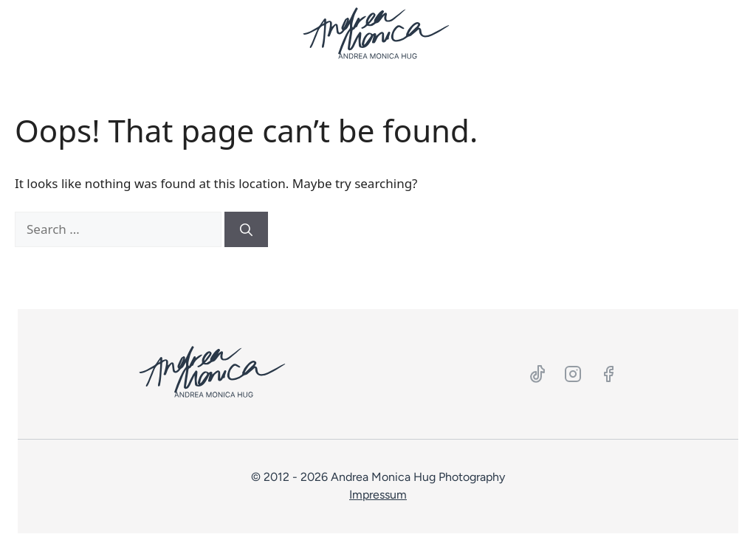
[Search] (246, 229)
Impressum (378, 495)
